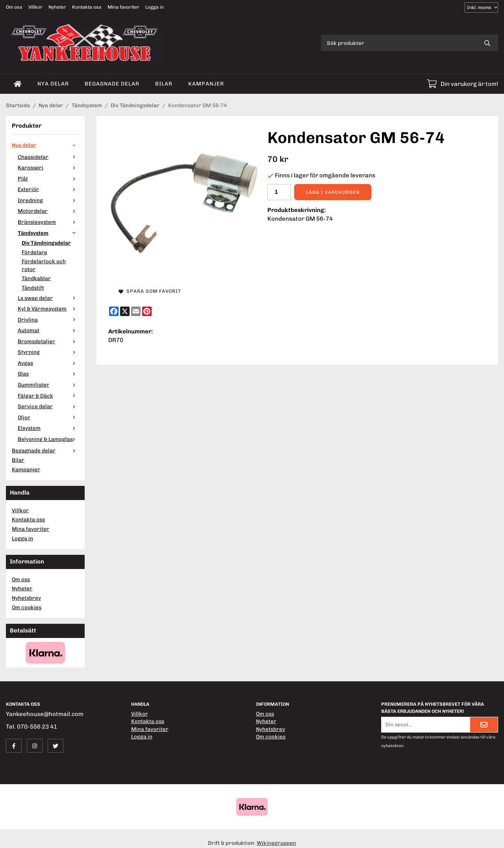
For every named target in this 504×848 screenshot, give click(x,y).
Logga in (155, 7)
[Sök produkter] (399, 43)
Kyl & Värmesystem (48, 309)
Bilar (164, 84)
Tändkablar (36, 278)
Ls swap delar (48, 298)
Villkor (35, 7)
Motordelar (48, 211)
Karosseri (48, 167)
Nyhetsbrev (26, 598)
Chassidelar (48, 157)
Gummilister (48, 385)
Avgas (48, 363)
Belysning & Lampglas (48, 439)
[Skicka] (484, 725)
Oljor (48, 417)
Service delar (48, 406)
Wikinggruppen (276, 843)
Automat (48, 330)
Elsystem (48, 428)
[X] (125, 311)
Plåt (48, 179)
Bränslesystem (48, 222)
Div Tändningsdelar (46, 243)
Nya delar (53, 84)
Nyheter (57, 7)
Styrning (48, 352)
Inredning (48, 200)
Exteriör (48, 189)
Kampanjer (206, 84)
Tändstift (33, 288)
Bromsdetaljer (48, 341)
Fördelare (34, 252)
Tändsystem (48, 233)
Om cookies (27, 607)
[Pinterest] (147, 311)
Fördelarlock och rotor (44, 265)
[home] (18, 84)
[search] (487, 43)
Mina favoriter (123, 7)
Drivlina (48, 320)
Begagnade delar (112, 84)
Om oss (14, 7)
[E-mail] (136, 311)
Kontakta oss (87, 7)
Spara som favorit (150, 291)
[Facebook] (114, 311)
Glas (48, 374)
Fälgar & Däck (48, 396)
